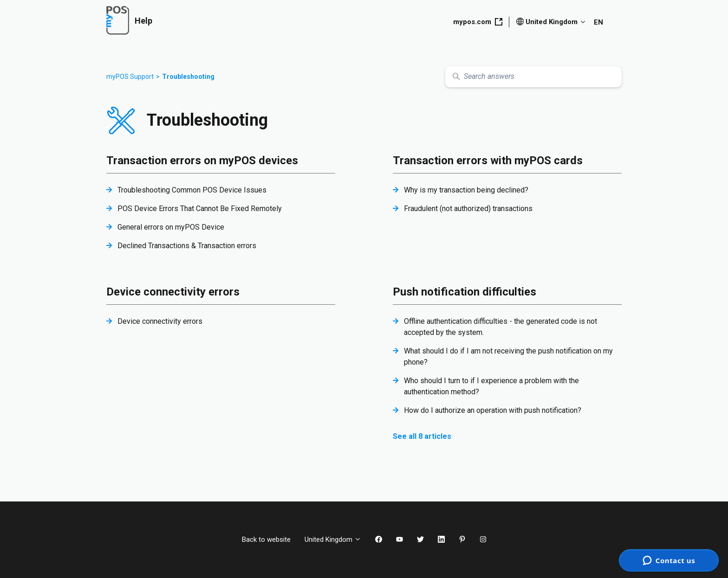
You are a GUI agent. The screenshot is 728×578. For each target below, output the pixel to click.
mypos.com (478, 22)
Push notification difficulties (465, 292)
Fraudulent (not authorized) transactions (468, 209)
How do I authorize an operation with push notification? (493, 410)
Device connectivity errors (173, 292)
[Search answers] (533, 77)
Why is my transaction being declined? (466, 190)
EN (598, 22)
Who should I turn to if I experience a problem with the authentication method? (491, 386)
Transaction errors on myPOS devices (202, 161)
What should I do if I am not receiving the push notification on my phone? (508, 356)
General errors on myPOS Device (171, 227)
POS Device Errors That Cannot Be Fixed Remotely (200, 209)
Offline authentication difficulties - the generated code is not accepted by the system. (500, 327)
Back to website (266, 539)
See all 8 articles (422, 436)
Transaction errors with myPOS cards (488, 161)
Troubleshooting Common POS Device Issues (192, 190)
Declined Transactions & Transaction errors (187, 246)
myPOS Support (130, 77)
